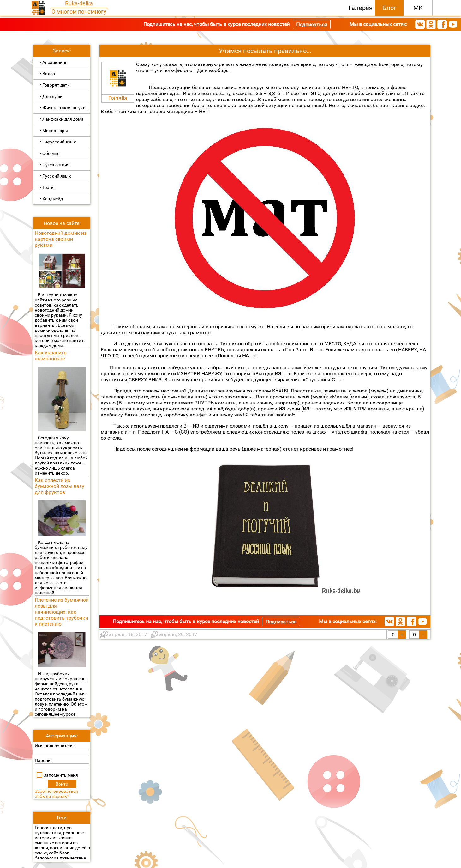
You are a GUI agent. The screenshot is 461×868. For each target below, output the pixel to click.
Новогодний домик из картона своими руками (61, 239)
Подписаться (312, 24)
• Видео (47, 74)
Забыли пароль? (52, 796)
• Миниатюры (54, 131)
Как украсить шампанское (51, 355)
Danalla (118, 98)
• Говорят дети (55, 85)
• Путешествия (55, 165)
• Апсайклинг (53, 62)
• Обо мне (50, 153)
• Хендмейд (51, 199)
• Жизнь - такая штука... (65, 108)
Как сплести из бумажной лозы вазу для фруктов (60, 486)
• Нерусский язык (58, 142)
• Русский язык (55, 176)
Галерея (361, 8)
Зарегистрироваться (56, 791)
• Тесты (47, 187)
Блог (389, 8)
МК (418, 8)
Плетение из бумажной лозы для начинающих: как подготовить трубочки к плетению (62, 612)
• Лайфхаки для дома (62, 119)
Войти (62, 784)
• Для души (51, 96)
